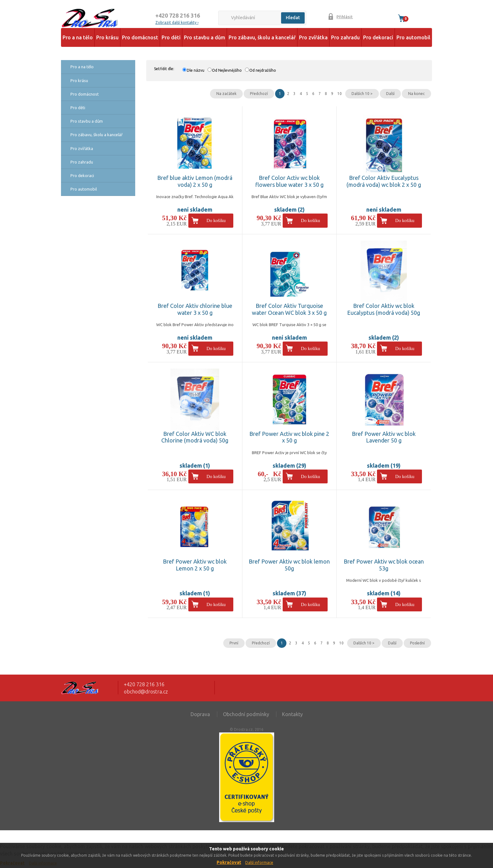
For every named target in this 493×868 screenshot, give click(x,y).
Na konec (416, 94)
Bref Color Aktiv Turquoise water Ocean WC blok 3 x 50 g (289, 309)
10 (340, 94)
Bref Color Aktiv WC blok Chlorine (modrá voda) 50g (195, 437)
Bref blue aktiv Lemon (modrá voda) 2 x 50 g (195, 181)
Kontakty (292, 714)
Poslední (417, 643)
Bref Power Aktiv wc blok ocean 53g (384, 565)
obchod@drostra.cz (146, 692)
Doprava (200, 714)
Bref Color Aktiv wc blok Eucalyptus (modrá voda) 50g (384, 309)
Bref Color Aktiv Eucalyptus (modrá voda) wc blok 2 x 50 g (384, 181)
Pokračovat (229, 862)
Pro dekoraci (378, 37)
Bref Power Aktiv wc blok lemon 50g (289, 565)
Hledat (293, 18)
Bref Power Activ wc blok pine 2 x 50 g (289, 437)
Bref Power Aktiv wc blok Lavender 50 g (384, 437)
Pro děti (171, 37)
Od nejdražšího (263, 70)
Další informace (259, 862)
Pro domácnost (140, 37)
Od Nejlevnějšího (227, 70)
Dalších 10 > (362, 94)
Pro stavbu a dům (205, 37)
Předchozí (259, 94)
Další (390, 94)
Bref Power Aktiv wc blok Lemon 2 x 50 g (195, 565)
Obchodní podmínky (246, 714)
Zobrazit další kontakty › (177, 22)
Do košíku (216, 220)
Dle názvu (196, 70)
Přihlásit (345, 17)
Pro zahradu (345, 37)
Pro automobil (413, 37)
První (234, 643)
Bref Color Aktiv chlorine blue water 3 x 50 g (195, 309)
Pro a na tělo (78, 37)
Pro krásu (107, 37)
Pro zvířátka (313, 37)
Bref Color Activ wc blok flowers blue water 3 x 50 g (289, 181)
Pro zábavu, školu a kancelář (262, 37)
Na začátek (226, 94)
